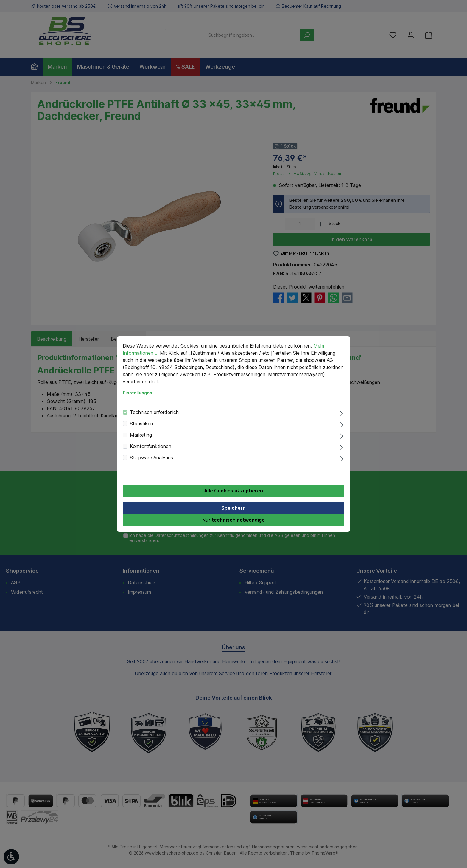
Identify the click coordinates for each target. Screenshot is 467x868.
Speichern (233, 508)
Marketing (141, 435)
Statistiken (141, 424)
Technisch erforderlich (154, 412)
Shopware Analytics (151, 458)
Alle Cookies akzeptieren (233, 491)
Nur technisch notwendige (233, 520)
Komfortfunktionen (151, 446)
